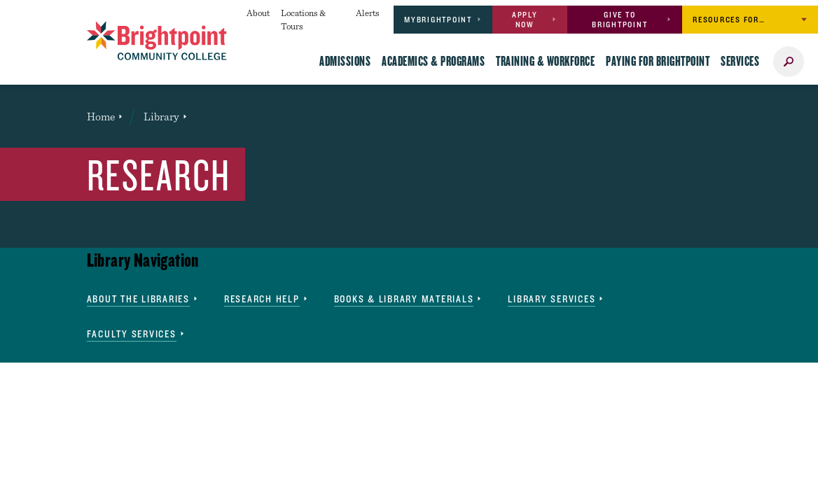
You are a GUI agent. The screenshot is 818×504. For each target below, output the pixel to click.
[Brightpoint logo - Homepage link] (157, 41)
